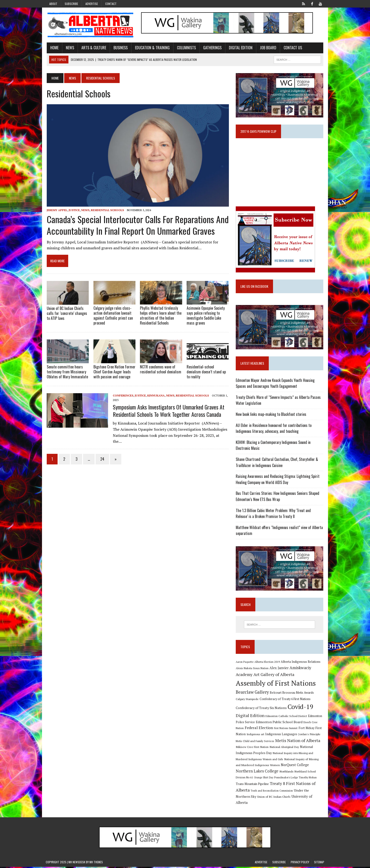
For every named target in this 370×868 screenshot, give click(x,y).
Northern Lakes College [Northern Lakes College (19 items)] (257, 772)
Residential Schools (106, 211)
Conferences (122, 396)
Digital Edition (240, 48)
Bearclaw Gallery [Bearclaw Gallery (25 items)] (252, 693)
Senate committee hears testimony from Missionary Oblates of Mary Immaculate (66, 373)
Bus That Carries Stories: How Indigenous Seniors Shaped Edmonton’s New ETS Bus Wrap (278, 497)
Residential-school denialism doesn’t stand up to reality (206, 373)
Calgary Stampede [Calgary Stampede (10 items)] (247, 700)
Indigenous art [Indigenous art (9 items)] (256, 736)
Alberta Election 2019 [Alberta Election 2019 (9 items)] (267, 663)
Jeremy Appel (56, 211)
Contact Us (292, 48)
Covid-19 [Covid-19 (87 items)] (301, 708)
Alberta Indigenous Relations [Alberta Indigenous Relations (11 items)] (301, 663)
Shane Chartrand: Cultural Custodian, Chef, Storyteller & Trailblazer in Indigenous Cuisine (277, 463)
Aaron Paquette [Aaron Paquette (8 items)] (245, 663)
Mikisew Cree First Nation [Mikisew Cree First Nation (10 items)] (252, 748)
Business (120, 48)
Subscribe (71, 4)
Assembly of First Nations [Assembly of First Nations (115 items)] (276, 684)
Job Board (267, 48)
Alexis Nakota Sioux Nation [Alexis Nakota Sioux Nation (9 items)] (252, 670)
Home (53, 48)
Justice (73, 211)
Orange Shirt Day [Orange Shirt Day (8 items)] (264, 779)
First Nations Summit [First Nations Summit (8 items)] (286, 730)
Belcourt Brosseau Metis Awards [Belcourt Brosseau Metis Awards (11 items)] (292, 694)
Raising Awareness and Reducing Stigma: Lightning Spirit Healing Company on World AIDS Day (278, 480)
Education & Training (151, 48)
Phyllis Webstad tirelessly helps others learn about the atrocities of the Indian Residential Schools (160, 317)
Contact (111, 4)
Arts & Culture (93, 48)
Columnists (185, 48)
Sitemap (319, 863)
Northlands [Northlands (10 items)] (287, 773)
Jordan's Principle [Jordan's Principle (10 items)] (310, 735)
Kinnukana (155, 396)
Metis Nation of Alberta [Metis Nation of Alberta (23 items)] (298, 742)
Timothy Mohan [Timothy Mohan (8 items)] (308, 779)
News (69, 48)
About (53, 4)
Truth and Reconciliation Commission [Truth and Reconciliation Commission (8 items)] (272, 792)
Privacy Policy (300, 863)
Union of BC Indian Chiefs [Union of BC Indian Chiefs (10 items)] (274, 798)
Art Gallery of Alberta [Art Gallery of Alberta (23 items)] (274, 676)
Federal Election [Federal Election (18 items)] (259, 729)
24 (101, 454)
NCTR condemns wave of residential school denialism (160, 370)
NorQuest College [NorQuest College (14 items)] (295, 766)
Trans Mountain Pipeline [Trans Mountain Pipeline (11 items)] (252, 785)
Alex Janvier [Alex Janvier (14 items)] (279, 669)
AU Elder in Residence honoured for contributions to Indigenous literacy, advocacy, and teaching (274, 429)
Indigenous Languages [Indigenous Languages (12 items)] (282, 735)
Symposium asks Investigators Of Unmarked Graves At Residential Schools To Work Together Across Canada (168, 411)
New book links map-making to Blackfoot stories (271, 415)
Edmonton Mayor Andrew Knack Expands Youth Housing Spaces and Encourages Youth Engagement (275, 384)
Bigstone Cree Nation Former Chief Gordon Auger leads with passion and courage (114, 373)
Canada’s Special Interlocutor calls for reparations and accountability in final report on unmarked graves (137, 226)
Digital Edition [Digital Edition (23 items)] (250, 717)
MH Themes (96, 863)
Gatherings (211, 48)
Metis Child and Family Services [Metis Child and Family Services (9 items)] (255, 742)
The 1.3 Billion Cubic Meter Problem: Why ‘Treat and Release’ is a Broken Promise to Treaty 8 (280, 514)
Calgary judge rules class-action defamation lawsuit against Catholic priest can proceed (112, 317)
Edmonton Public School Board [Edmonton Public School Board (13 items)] (279, 723)
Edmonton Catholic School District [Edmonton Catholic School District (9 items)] (286, 717)
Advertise (92, 4)
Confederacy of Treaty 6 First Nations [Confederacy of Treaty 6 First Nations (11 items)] (285, 700)
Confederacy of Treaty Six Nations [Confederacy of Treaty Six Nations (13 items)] (261, 709)
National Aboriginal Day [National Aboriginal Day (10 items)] (284, 748)
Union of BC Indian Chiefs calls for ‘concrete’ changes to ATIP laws (66, 314)
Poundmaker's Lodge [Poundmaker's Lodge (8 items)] (286, 779)
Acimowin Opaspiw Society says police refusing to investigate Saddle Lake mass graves (206, 317)
